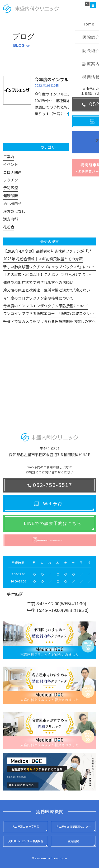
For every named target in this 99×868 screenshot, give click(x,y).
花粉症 (9, 227)
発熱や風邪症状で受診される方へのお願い (38, 282)
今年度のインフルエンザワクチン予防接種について (46, 306)
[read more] (79, 114)
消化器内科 (12, 203)
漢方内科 (11, 219)
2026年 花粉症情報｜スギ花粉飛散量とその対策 (43, 259)
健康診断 (11, 196)
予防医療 (11, 188)
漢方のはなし (14, 211)
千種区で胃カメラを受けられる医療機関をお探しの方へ (49, 321)
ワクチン (11, 180)
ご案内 (9, 157)
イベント (11, 164)
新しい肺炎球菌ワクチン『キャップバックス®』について (50, 267)
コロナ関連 (12, 172)
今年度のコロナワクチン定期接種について (38, 298)
